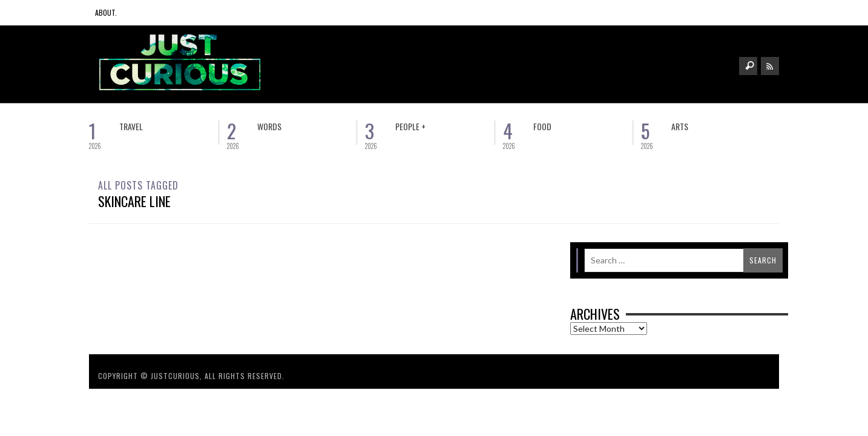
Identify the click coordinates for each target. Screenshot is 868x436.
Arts (680, 126)
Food (542, 126)
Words (269, 126)
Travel (131, 126)
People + (410, 126)
